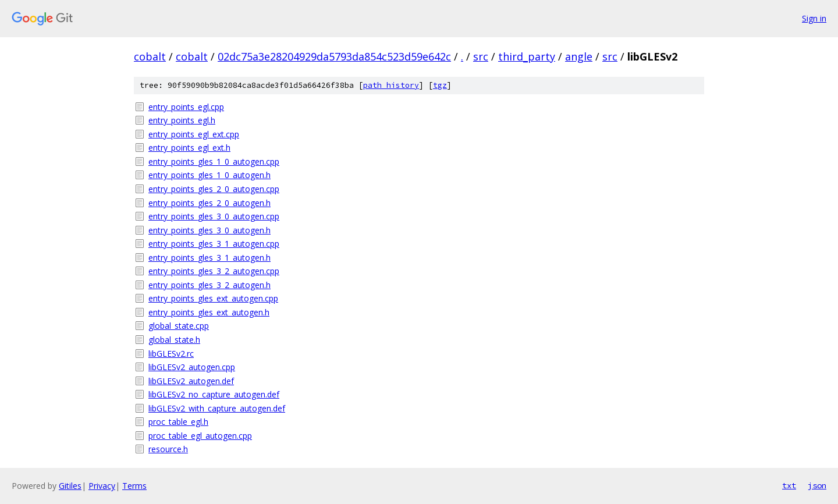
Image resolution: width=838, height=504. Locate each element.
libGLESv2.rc (171, 354)
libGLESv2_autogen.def (191, 381)
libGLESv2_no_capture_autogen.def (214, 394)
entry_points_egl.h (182, 120)
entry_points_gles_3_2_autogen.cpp (214, 271)
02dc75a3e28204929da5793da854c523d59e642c (334, 56)
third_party (527, 56)
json (817, 485)
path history (391, 85)
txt (789, 485)
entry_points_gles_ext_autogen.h (209, 312)
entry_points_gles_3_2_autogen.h (210, 285)
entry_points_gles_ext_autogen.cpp (213, 298)
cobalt (150, 56)
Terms (134, 486)
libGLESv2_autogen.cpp (192, 367)
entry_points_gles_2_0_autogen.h (210, 203)
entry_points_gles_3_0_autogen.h (210, 230)
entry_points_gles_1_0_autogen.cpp (214, 162)
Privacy (102, 486)
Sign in (814, 18)
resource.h (168, 449)
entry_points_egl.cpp (186, 107)
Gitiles (70, 486)
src (481, 56)
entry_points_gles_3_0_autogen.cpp (214, 216)
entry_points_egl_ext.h (189, 148)
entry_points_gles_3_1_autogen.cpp (214, 244)
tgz (440, 85)
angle (579, 56)
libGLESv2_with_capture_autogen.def (217, 408)
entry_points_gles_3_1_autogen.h (210, 258)
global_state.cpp (179, 326)
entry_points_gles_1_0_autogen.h (210, 175)
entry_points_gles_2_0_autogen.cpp (214, 189)
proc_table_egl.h (178, 422)
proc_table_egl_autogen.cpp (200, 436)
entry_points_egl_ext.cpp (194, 134)
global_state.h (174, 340)
